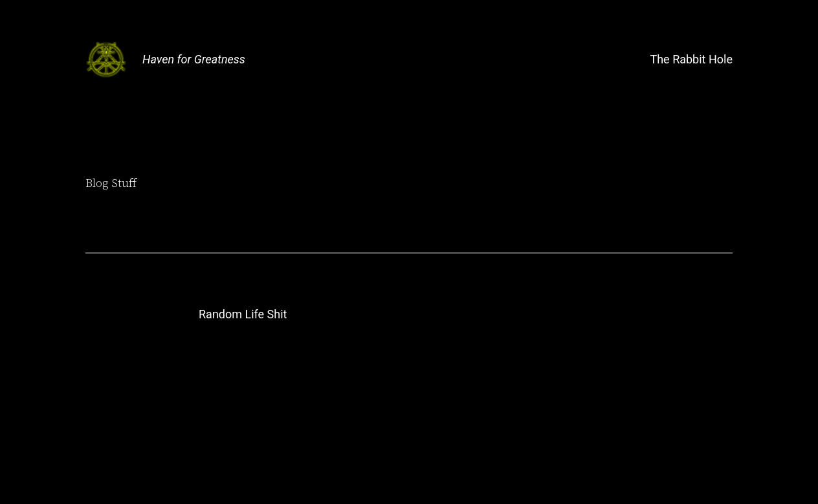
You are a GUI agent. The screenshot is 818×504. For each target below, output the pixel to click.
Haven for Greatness (194, 59)
